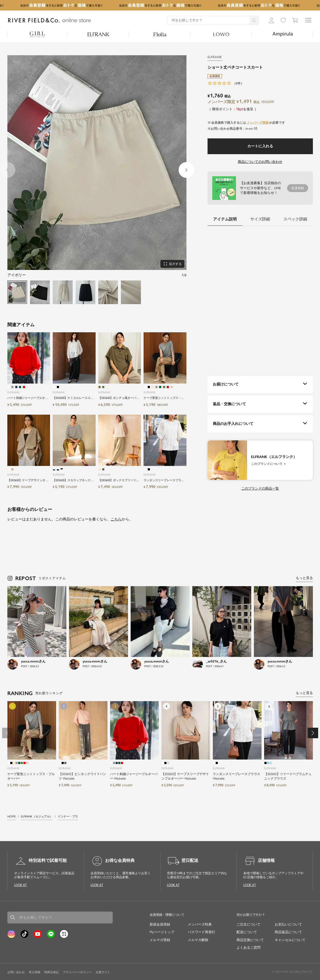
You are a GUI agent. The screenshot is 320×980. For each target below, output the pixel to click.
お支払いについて (288, 924)
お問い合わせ (16, 972)
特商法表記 (51, 972)
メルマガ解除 (198, 940)
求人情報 (35, 972)
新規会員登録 (160, 924)
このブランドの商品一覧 (260, 488)
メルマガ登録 (160, 940)
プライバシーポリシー (77, 972)
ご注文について (248, 924)
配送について (247, 932)
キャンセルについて (290, 940)
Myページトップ (162, 932)
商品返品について (288, 932)
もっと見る (304, 578)
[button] (186, 170)
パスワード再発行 (201, 932)
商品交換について (250, 940)
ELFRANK (215, 57)
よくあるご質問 (248, 948)
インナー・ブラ (68, 816)
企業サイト (103, 972)
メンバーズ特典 (200, 924)
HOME (12, 816)
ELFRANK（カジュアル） (37, 816)
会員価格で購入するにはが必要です (248, 123)
